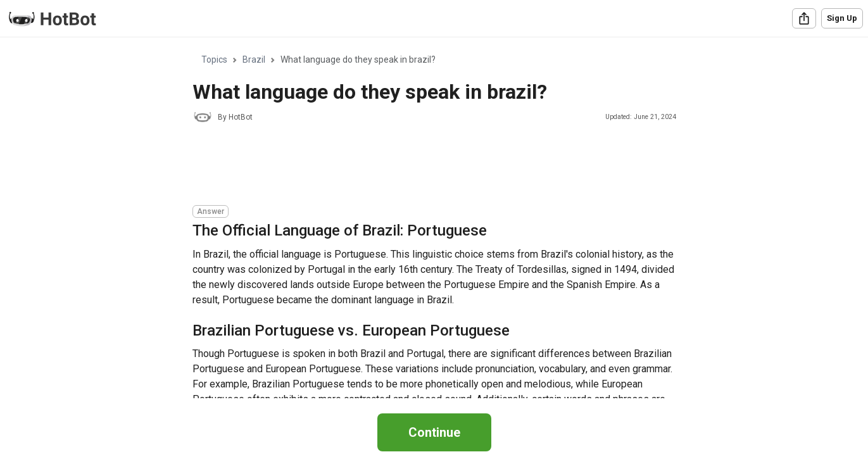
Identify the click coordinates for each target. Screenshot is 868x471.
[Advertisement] (423, 166)
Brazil (254, 60)
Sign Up (842, 18)
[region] (434, 218)
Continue (434, 432)
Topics (214, 60)
